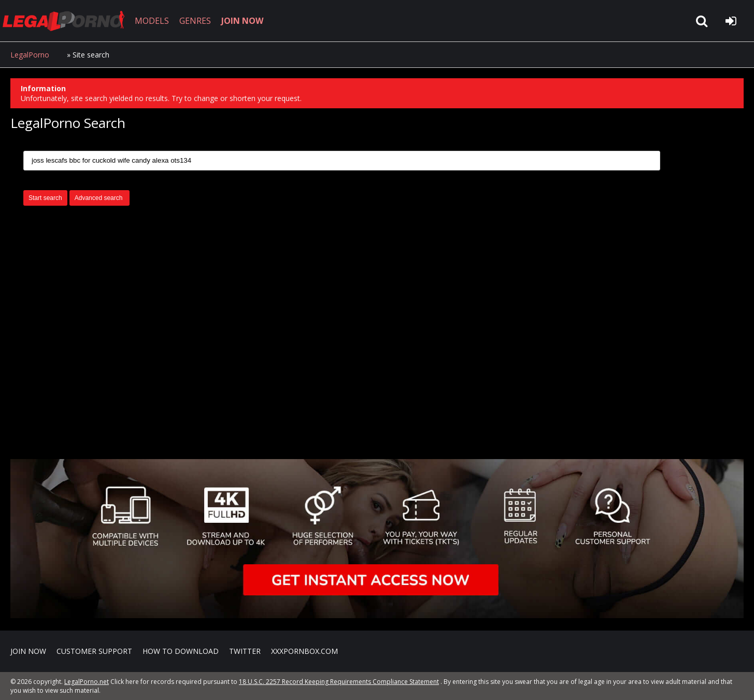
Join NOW (28, 651)
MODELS (152, 21)
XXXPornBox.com (304, 651)
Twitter (245, 651)
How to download (181, 651)
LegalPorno (30, 55)
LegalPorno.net (67, 21)
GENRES (195, 21)
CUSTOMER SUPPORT (94, 651)
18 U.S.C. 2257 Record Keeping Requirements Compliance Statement (339, 682)
